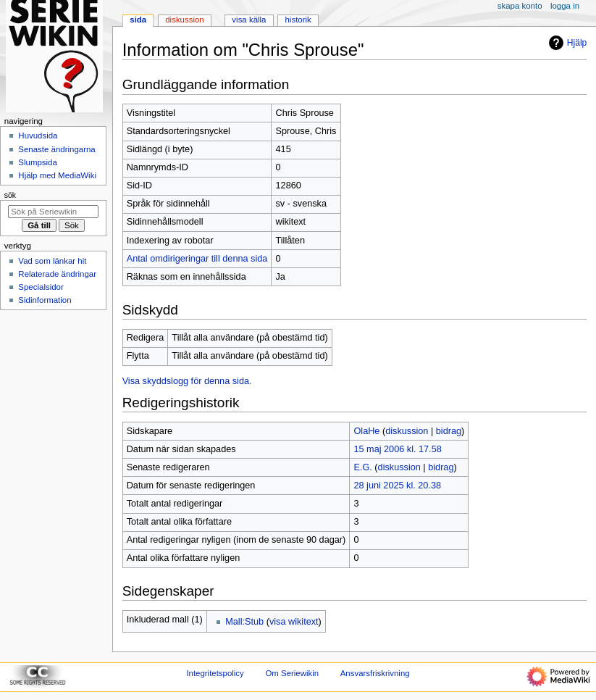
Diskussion (184, 20)
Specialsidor (41, 287)
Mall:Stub (244, 622)
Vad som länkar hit (52, 261)
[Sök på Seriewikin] (53, 212)
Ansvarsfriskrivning (375, 673)
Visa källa (249, 20)
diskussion (407, 431)
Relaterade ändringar (57, 274)
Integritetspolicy (215, 673)
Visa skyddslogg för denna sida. (187, 381)
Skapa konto (520, 6)
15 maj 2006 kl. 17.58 (397, 449)
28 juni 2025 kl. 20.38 (397, 486)
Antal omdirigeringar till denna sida (197, 259)
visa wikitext (294, 622)
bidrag (449, 431)
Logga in (565, 6)
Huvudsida (38, 136)
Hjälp (566, 43)
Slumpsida (37, 162)
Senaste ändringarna (56, 149)
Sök (10, 195)
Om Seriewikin (292, 673)
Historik (298, 20)
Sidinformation (45, 300)
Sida (138, 20)
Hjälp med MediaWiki (57, 175)
